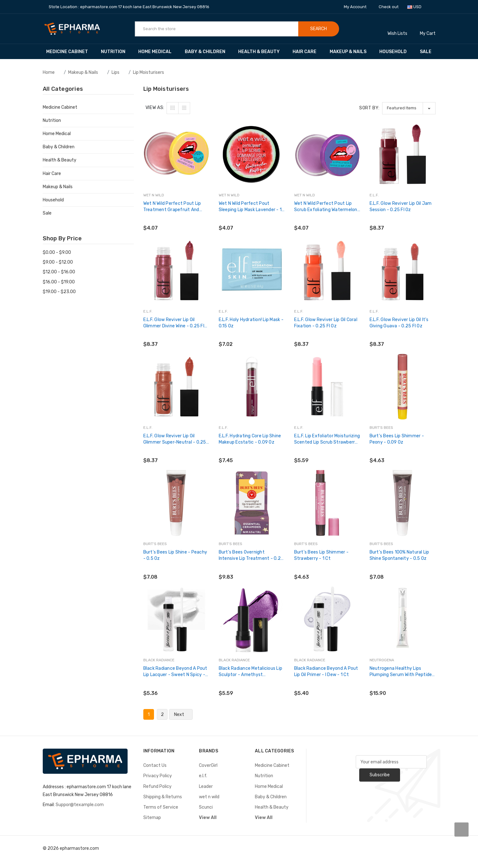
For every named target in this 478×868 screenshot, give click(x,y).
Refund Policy (157, 786)
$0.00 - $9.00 (57, 252)
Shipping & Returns (163, 797)
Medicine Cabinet (70, 52)
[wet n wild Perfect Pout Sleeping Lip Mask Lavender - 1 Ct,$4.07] (252, 154)
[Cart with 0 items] (428, 29)
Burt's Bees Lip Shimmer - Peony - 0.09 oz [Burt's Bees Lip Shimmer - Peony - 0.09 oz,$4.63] (397, 439)
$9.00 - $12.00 (58, 262)
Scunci (206, 807)
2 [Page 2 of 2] (162, 715)
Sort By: (369, 108)
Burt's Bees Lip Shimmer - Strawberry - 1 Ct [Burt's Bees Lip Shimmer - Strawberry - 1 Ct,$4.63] (321, 555)
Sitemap (152, 818)
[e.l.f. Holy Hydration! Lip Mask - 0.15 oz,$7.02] (252, 270)
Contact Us (155, 765)
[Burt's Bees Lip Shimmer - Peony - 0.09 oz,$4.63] (403, 387)
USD (417, 7)
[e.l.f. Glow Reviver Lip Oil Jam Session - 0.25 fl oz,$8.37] (403, 154)
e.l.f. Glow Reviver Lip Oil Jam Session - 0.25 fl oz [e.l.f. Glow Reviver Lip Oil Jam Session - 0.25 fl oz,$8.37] (401, 207)
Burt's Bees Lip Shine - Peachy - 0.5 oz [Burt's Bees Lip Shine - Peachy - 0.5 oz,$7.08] (175, 555)
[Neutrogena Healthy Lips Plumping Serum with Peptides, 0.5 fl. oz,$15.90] (403, 619)
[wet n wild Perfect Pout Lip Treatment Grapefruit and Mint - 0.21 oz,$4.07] (176, 154)
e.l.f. (203, 776)
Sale (426, 52)
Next (181, 715)
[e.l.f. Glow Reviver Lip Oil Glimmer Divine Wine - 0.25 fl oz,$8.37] (176, 270)
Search (319, 29)
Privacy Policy (158, 776)
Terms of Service (161, 807)
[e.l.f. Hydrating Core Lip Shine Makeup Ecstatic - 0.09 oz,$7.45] (252, 387)
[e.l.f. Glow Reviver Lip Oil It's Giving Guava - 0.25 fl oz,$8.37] (403, 270)
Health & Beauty (262, 52)
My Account (357, 7)
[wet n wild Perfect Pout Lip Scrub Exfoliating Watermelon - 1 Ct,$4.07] (327, 154)
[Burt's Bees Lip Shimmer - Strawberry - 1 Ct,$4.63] (327, 503)
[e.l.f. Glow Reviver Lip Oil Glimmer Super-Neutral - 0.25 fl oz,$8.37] (176, 387)
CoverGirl (208, 765)
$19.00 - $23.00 (59, 292)
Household (396, 52)
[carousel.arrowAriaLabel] (462, 830)
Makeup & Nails (351, 52)
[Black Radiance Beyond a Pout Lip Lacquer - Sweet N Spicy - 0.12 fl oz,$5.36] (176, 619)
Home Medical (158, 52)
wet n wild (209, 797)
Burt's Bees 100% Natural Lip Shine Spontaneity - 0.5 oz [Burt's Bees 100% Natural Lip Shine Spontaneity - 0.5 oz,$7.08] (399, 555)
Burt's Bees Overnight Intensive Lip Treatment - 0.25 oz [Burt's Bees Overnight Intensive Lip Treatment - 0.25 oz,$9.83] (251, 556)
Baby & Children (208, 52)
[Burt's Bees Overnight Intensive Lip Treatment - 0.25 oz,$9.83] (252, 503)
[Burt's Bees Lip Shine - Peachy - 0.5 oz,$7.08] (176, 503)
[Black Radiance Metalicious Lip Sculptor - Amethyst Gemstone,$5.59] (252, 619)
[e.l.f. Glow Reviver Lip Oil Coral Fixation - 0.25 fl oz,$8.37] (327, 270)
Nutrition (116, 52)
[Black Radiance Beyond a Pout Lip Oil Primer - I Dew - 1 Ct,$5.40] (327, 619)
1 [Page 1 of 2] (149, 715)
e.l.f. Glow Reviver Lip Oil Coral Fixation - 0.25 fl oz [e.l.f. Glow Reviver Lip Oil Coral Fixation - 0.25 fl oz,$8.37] (326, 323)
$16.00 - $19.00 (59, 282)
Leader (206, 786)
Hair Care (308, 52)
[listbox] (409, 108)
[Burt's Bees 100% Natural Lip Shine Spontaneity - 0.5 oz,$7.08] (403, 503)
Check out (389, 7)
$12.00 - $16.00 (59, 272)
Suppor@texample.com (80, 805)
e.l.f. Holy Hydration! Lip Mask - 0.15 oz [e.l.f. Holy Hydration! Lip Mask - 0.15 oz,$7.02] (251, 323)
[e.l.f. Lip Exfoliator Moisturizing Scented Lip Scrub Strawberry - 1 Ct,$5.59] (327, 387)
